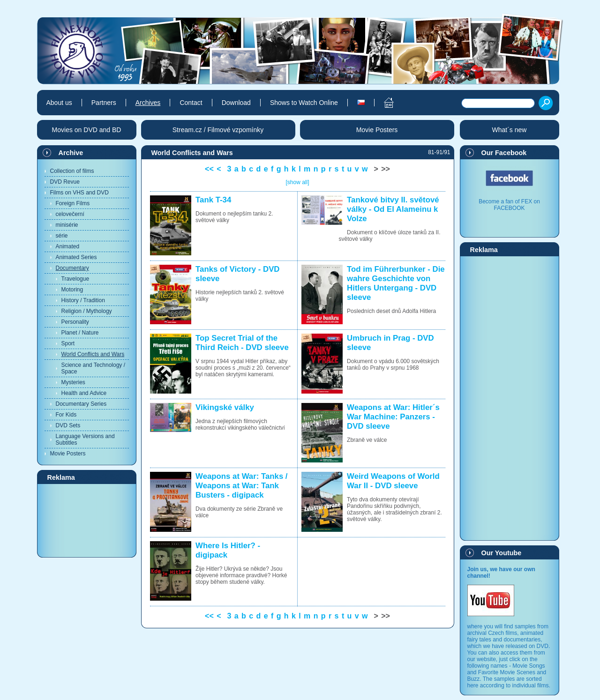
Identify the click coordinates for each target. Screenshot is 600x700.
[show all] (297, 182)
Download (236, 103)
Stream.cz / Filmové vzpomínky (218, 130)
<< (209, 169)
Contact (191, 103)
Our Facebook (504, 153)
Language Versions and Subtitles (85, 439)
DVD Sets (68, 425)
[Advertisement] (87, 520)
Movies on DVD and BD (87, 130)
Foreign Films (73, 203)
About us (59, 103)
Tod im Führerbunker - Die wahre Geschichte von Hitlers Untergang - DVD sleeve (396, 283)
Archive (71, 153)
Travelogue (75, 279)
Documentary (72, 268)
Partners (104, 103)
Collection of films (72, 171)
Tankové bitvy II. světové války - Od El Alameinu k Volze (393, 209)
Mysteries (73, 382)
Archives (148, 103)
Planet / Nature (80, 333)
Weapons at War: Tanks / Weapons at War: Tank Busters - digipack (241, 486)
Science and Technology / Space (94, 368)
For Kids (66, 415)
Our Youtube (502, 553)
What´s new (510, 130)
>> (386, 169)
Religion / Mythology (87, 311)
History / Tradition (83, 300)
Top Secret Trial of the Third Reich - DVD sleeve (242, 343)
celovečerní (70, 214)
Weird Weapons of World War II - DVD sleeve (393, 481)
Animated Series (76, 257)
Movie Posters (68, 454)
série (62, 236)
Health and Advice (84, 393)
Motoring (72, 290)
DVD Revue (65, 182)
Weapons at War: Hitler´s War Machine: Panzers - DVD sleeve (393, 417)
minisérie (67, 225)
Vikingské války (225, 407)
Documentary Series (81, 404)
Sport (68, 343)
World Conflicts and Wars (93, 354)
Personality (75, 322)
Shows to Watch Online (304, 103)
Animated (68, 246)
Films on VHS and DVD (79, 193)
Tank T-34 (213, 200)
